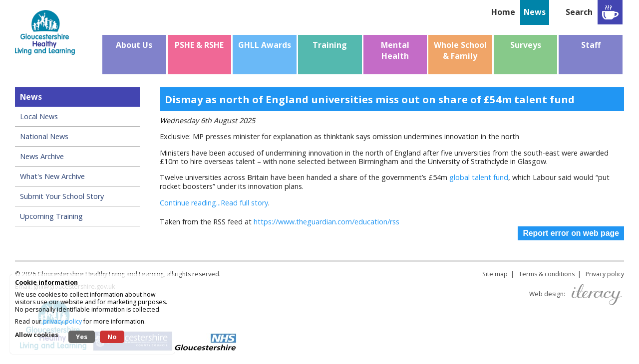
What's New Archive (52, 176)
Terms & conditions (547, 274)
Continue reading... (190, 203)
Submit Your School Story (62, 196)
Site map (495, 274)
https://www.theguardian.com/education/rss (326, 222)
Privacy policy (605, 274)
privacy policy (62, 321)
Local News (39, 116)
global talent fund (479, 177)
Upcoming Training (51, 216)
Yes (82, 337)
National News (44, 136)
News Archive (42, 156)
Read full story (244, 203)
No (112, 337)
